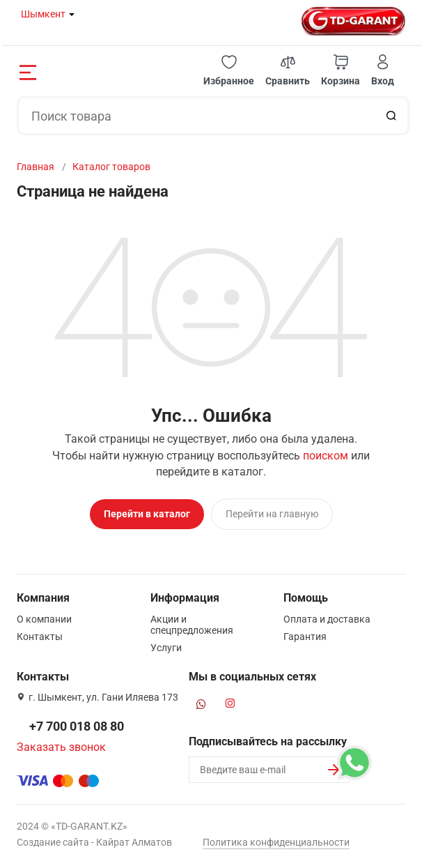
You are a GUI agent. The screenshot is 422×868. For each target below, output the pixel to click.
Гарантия (305, 637)
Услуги (166, 648)
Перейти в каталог (147, 514)
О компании (44, 619)
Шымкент (43, 14)
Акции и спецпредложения (192, 625)
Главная (36, 167)
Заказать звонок (61, 747)
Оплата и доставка (327, 619)
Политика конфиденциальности (276, 842)
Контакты (40, 637)
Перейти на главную (272, 514)
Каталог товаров (111, 167)
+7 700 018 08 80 (77, 726)
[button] (229, 71)
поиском (326, 456)
